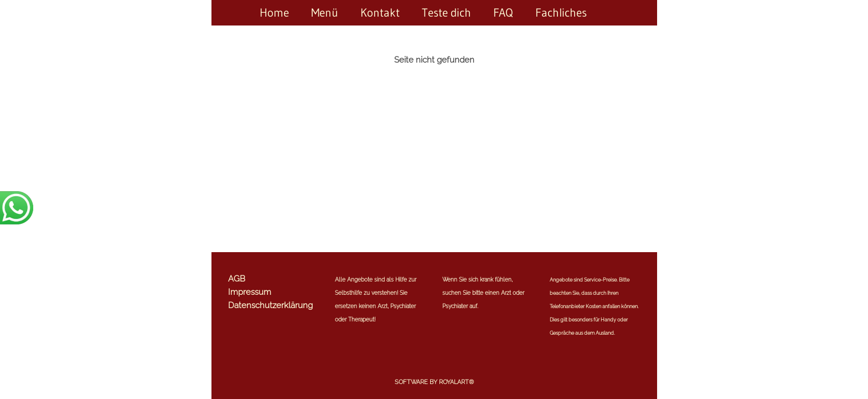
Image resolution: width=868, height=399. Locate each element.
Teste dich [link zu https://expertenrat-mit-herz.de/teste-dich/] (446, 13)
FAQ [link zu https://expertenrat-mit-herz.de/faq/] (503, 13)
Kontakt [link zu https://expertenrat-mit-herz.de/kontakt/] (380, 13)
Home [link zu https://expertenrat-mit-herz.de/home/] (274, 13)
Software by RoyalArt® (434, 382)
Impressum (250, 292)
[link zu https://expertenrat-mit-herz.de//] (609, 13)
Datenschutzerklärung (270, 305)
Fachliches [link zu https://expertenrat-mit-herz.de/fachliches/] (561, 13)
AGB (237, 279)
